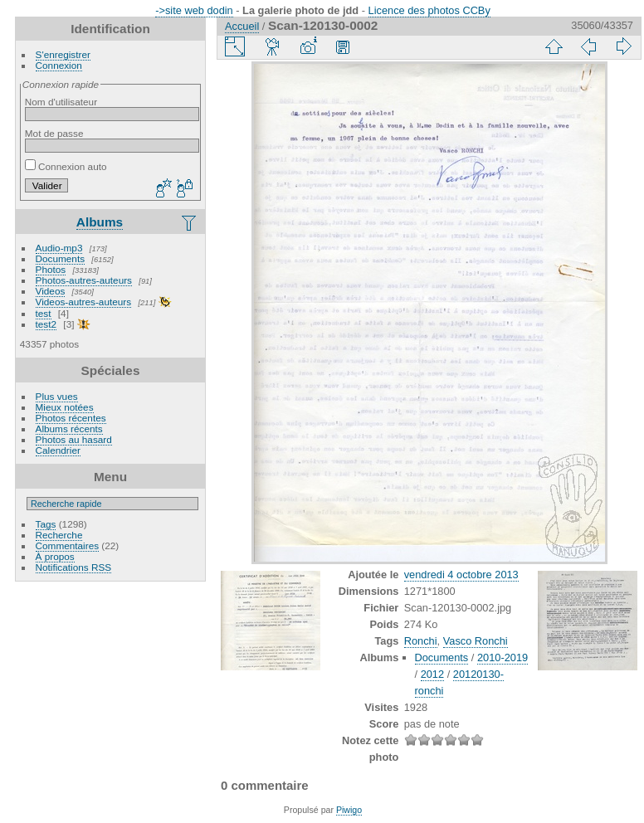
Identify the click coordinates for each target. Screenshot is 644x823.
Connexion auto (66, 166)
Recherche (59, 535)
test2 (46, 324)
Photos (51, 269)
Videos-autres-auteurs (84, 302)
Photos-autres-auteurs (84, 280)
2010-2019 (503, 657)
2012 (432, 674)
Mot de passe (54, 133)
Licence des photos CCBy (429, 10)
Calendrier (58, 450)
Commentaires (68, 545)
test (44, 313)
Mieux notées (65, 407)
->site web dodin (194, 10)
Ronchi (421, 641)
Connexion (59, 65)
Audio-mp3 (59, 248)
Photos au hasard (74, 439)
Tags (46, 524)
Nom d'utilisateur (61, 102)
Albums (100, 222)
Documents (61, 258)
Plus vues (57, 396)
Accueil (242, 26)
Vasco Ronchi (476, 641)
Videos (51, 291)
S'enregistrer (63, 54)
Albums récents (69, 429)
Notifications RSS (74, 567)
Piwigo (349, 810)
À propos (55, 556)
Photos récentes (71, 418)
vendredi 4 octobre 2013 (461, 575)
